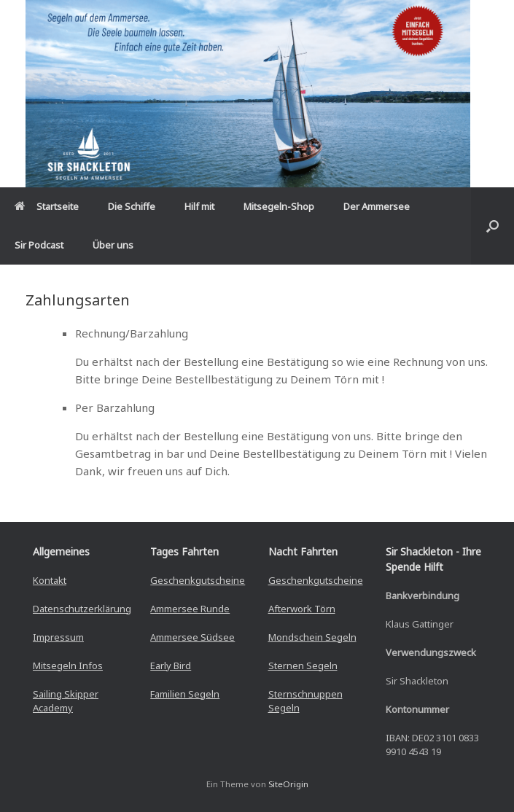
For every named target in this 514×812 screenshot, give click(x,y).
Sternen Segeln (303, 665)
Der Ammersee (377, 206)
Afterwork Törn (302, 609)
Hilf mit (199, 206)
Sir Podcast (39, 245)
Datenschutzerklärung (82, 609)
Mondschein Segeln (312, 637)
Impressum (58, 637)
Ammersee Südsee (192, 637)
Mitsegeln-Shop (279, 206)
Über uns (113, 245)
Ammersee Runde (190, 609)
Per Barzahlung (115, 407)
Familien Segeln (185, 694)
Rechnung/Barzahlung (132, 333)
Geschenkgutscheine (198, 580)
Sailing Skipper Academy (66, 701)
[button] (492, 226)
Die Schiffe (132, 206)
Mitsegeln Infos (68, 665)
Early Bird (171, 665)
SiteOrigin (288, 784)
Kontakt (50, 580)
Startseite (47, 206)
